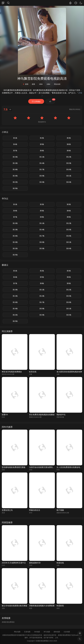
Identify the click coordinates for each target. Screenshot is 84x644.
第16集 (15, 169)
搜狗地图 (57, 632)
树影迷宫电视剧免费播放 (12, 372)
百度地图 (27, 632)
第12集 (69, 157)
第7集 (15, 151)
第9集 (69, 151)
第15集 (69, 163)
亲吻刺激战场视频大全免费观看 (42, 606)
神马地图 (47, 632)
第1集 (15, 138)
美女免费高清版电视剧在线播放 (42, 415)
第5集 (42, 144)
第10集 (15, 157)
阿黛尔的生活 (35, 510)
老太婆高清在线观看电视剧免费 (69, 372)
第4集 (15, 144)
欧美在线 (33, 372)
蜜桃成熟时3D (35, 563)
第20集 (42, 176)
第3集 (69, 138)
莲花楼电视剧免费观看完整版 (14, 467)
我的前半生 (61, 415)
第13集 (15, 163)
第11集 (42, 157)
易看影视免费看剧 (8, 622)
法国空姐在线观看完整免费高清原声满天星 (46, 467)
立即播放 (36, 101)
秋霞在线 (60, 563)
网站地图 (17, 632)
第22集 (15, 182)
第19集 (15, 176)
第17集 (42, 169)
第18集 (69, 169)
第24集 (69, 182)
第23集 (42, 182)
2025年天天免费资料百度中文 (14, 563)
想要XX (5, 415)
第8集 (42, 151)
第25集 (15, 188)
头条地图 (67, 632)
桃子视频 (60, 510)
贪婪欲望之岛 (7, 510)
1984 (41, 84)
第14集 (42, 163)
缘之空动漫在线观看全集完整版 (15, 606)
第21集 (69, 176)
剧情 (26, 84)
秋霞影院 (60, 606)
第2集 (42, 138)
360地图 (37, 632)
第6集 (69, 144)
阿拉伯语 (57, 84)
